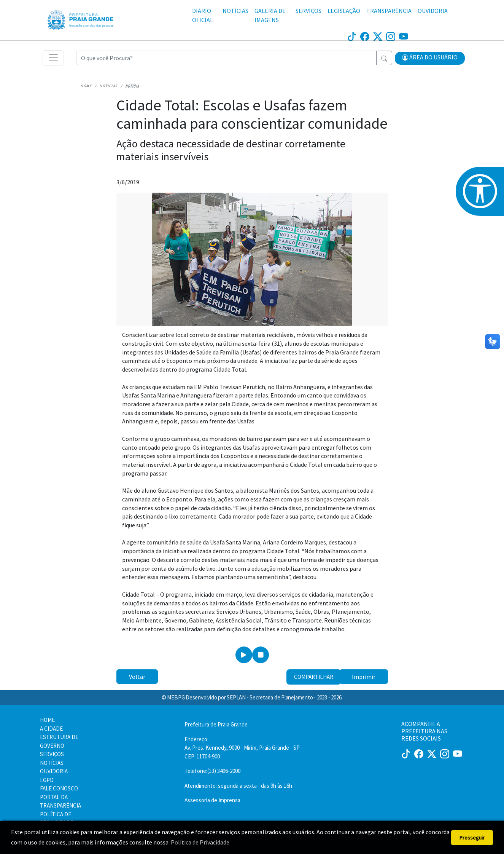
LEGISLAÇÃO (344, 11)
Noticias (109, 86)
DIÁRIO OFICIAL (203, 15)
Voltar (137, 677)
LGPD (47, 780)
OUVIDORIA (433, 11)
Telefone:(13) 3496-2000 (212, 771)
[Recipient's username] (226, 58)
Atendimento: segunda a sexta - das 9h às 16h (238, 786)
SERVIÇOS (308, 11)
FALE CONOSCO (59, 788)
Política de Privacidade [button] (200, 842)
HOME (47, 720)
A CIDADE (51, 729)
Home (87, 86)
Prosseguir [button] (472, 838)
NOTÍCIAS (235, 11)
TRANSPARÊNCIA (389, 11)
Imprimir (364, 677)
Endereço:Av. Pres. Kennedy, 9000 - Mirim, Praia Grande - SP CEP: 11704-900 (242, 748)
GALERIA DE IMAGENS (270, 15)
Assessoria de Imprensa (212, 800)
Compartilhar (314, 677)
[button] (430, 58)
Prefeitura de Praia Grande (216, 724)
